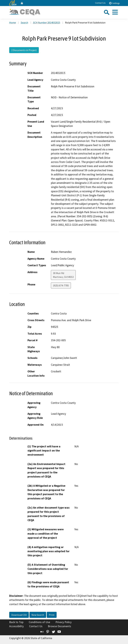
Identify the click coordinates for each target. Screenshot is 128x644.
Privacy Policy (64, 622)
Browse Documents (59, 626)
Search (24, 23)
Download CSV (19, 615)
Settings (114, 3)
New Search (38, 615)
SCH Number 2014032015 (47, 23)
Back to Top (16, 622)
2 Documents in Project (24, 50)
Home (13, 23)
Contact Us (100, 3)
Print (52, 615)
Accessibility (16, 626)
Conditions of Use (39, 622)
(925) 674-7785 (61, 285)
